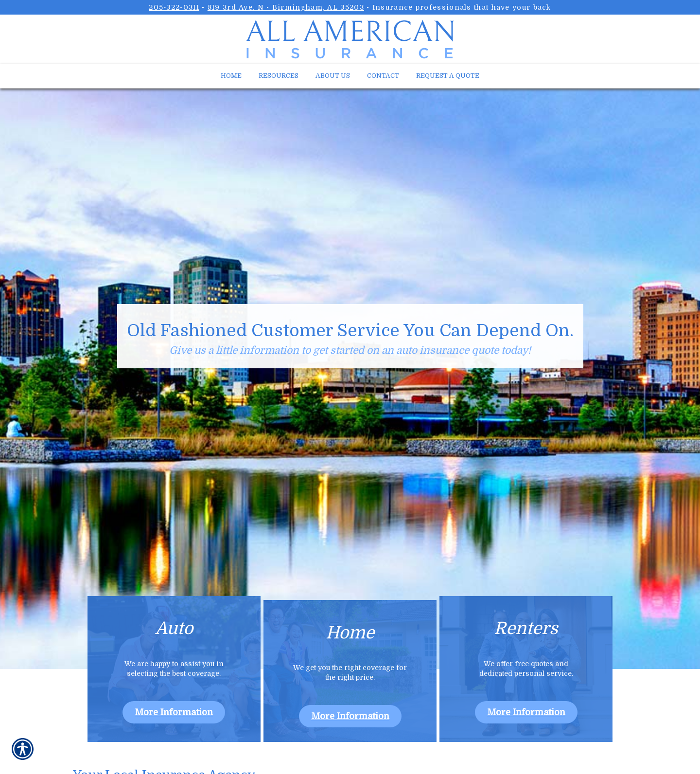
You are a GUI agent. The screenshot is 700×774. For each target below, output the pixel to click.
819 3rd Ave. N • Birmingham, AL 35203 (286, 7)
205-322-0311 (174, 7)
